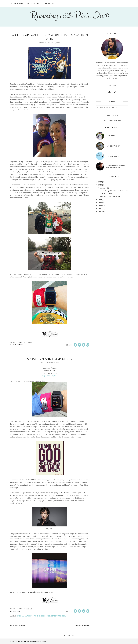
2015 (100, 199)
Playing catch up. (113, 146)
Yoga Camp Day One (50, 376)
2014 (100, 202)
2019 (100, 182)
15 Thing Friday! (112, 156)
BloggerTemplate (42, 641)
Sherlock (46, 616)
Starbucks (56, 616)
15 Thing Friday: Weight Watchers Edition (115, 166)
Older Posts (81, 626)
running (36, 616)
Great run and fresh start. (50, 359)
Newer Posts (18, 626)
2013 (100, 205)
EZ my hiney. (111, 136)
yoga (64, 616)
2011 (100, 211)
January (103, 188)
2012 (100, 208)
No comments (16, 345)
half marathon (24, 616)
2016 (100, 185)
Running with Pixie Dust (69, 16)
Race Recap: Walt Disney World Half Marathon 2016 (50, 37)
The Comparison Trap (112, 121)
